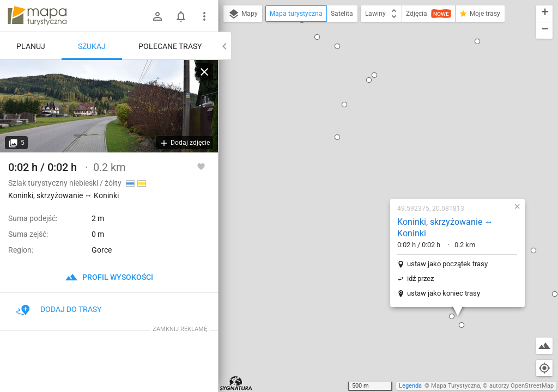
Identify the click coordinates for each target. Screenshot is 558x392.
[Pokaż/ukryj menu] (204, 16)
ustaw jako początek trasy (378, 139)
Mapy (243, 14)
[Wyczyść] (204, 72)
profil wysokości (109, 277)
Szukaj (92, 46)
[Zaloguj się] (157, 16)
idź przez (351, 154)
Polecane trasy (170, 46)
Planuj (31, 46)
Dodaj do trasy (59, 309)
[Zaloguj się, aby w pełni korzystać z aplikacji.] (201, 166)
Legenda (410, 386)
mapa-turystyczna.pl (37, 16)
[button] (382, 192)
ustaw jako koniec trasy (374, 169)
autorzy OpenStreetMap (521, 386)
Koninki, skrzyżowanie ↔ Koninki (375, 103)
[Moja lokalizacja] (544, 368)
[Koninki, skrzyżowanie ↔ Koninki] (109, 106)
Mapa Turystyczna (456, 386)
